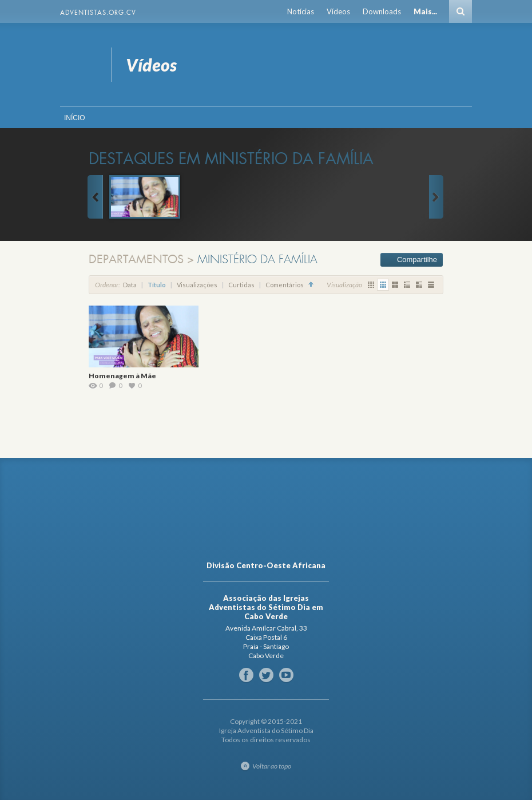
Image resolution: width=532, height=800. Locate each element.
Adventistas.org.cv (98, 13)
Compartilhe (417, 260)
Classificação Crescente (311, 285)
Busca (460, 11)
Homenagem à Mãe (122, 376)
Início (75, 118)
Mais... (425, 11)
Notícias (301, 11)
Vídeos (338, 11)
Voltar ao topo (272, 766)
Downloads (382, 11)
